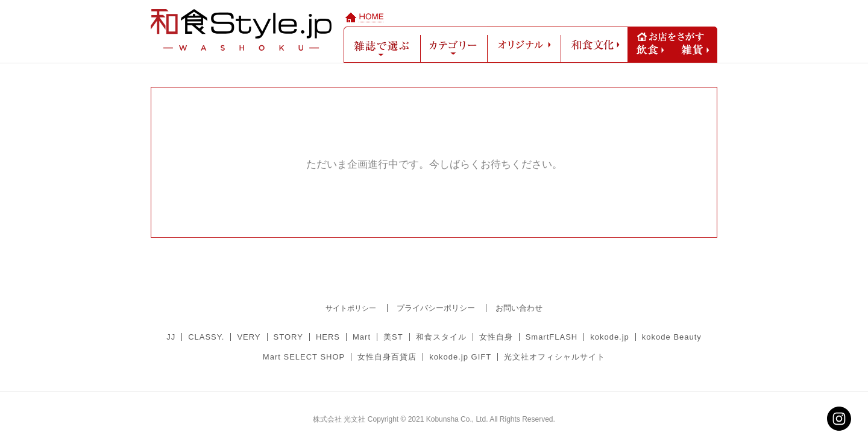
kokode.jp (610, 337)
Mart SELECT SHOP (304, 357)
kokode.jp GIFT (460, 357)
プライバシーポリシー (436, 308)
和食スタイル (441, 337)
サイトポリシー (351, 308)
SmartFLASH (552, 337)
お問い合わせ (519, 308)
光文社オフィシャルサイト (555, 357)
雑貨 (695, 50)
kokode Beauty (672, 337)
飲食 (650, 50)
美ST (393, 337)
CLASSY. (206, 337)
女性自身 (496, 337)
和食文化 (594, 45)
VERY (249, 337)
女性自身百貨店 (387, 357)
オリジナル (524, 45)
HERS (328, 337)
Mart (362, 337)
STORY (288, 337)
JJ (171, 337)
